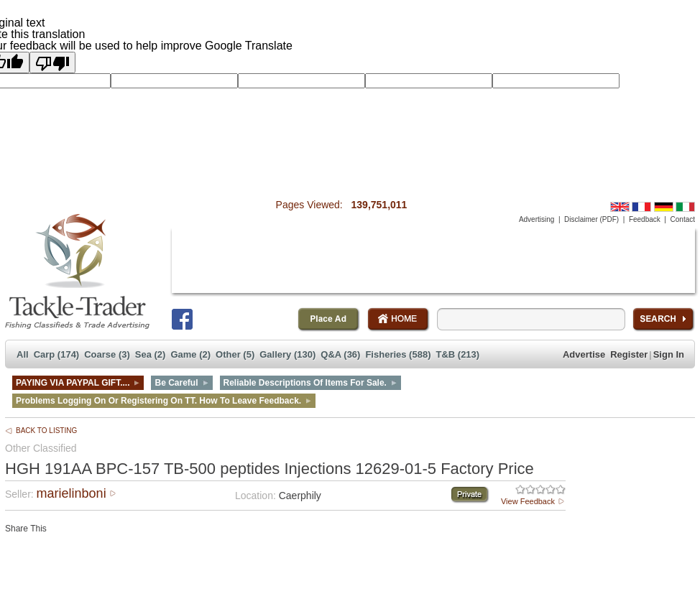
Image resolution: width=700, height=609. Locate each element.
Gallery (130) (287, 354)
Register (629, 354)
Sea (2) (151, 354)
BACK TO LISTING (46, 431)
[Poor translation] (52, 62)
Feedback (645, 219)
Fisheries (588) (398, 354)
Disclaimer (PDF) (591, 219)
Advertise (584, 354)
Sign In (669, 354)
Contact (683, 219)
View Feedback (528, 501)
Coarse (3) (107, 354)
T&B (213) (457, 354)
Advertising (536, 219)
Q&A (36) (340, 354)
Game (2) (190, 354)
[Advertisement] (433, 261)
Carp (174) (57, 354)
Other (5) (235, 354)
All (23, 354)
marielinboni (72, 493)
